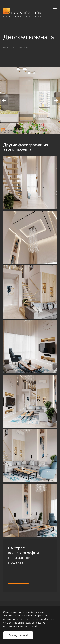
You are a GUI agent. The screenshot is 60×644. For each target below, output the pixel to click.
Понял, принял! (18, 635)
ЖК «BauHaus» (20, 48)
